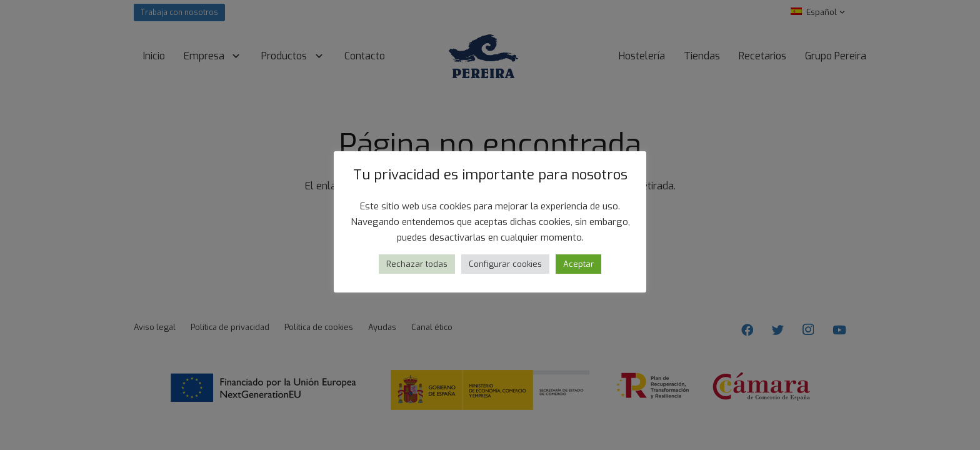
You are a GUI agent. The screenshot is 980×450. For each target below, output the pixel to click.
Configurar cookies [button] (505, 264)
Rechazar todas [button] (417, 264)
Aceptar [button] (578, 264)
